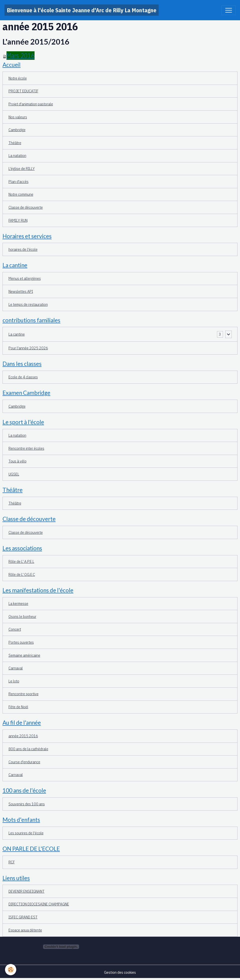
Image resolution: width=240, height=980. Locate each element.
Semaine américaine (24, 655)
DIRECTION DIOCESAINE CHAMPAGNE (39, 904)
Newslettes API (21, 291)
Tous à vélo (18, 461)
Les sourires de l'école (26, 833)
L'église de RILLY (22, 168)
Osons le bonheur (22, 616)
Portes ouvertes (21, 642)
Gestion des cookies (120, 972)
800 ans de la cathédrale (28, 749)
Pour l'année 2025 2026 (28, 348)
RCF (12, 862)
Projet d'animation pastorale (31, 104)
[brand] (82, 10)
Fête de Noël (18, 707)
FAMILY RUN (18, 220)
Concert (15, 629)
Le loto (14, 681)
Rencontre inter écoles (26, 448)
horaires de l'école (23, 249)
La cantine (17, 334)
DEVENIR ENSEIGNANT (27, 891)
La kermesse (18, 603)
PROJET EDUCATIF (23, 91)
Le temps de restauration (28, 304)
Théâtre (15, 143)
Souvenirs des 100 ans (27, 804)
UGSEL (14, 474)
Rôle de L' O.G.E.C (22, 574)
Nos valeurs (18, 117)
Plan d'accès (19, 181)
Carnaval (16, 668)
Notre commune (21, 194)
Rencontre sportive (24, 694)
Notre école (18, 78)
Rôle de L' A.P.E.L (21, 561)
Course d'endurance (24, 762)
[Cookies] (11, 970)
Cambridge (17, 130)
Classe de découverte (26, 207)
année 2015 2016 (23, 736)
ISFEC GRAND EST (23, 917)
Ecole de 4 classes (23, 377)
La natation (17, 155)
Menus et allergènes (25, 278)
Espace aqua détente (25, 930)
